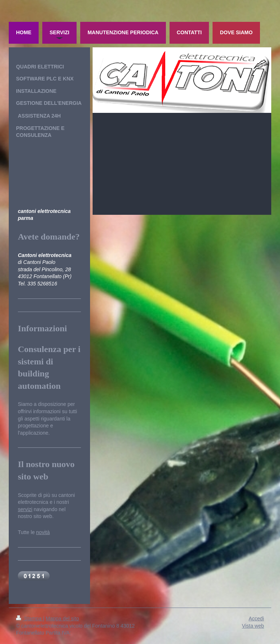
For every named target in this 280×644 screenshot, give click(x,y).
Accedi (256, 619)
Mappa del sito (63, 619)
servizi (25, 509)
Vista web (253, 626)
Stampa (30, 619)
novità (43, 532)
